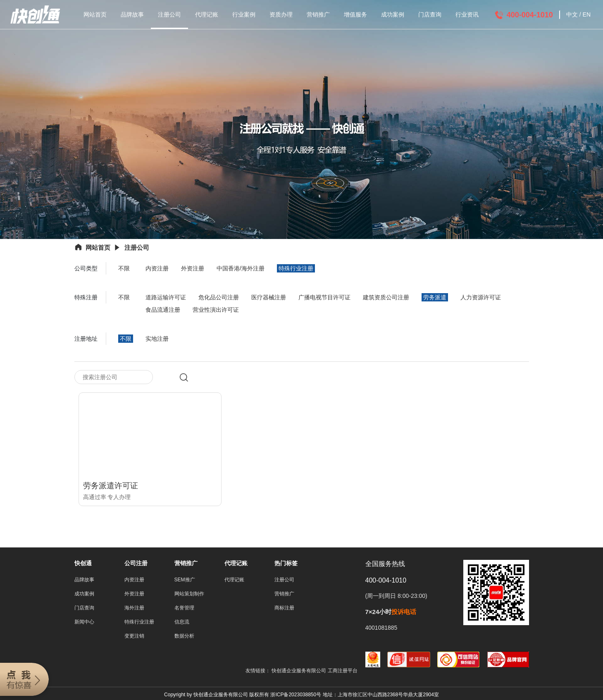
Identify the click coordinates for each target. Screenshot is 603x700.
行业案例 (244, 14)
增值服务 (355, 14)
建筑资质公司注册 (386, 297)
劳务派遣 (435, 297)
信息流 (182, 624)
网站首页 (95, 14)
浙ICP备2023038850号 (296, 696)
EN (587, 14)
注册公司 (169, 14)
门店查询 (430, 14)
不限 (124, 268)
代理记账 (207, 14)
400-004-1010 (530, 15)
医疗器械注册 (269, 297)
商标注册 (284, 609)
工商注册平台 (343, 672)
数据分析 (184, 638)
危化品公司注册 (219, 297)
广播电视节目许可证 (324, 297)
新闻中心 (84, 624)
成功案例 (393, 14)
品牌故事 (132, 14)
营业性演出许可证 (216, 310)
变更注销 (134, 638)
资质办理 (281, 14)
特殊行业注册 (296, 268)
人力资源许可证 (481, 297)
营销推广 (318, 14)
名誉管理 (184, 609)
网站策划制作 (189, 595)
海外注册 (134, 609)
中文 (572, 14)
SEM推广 (185, 581)
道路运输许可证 (166, 297)
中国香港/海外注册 (241, 268)
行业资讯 (467, 14)
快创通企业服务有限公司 (299, 672)
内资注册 (157, 268)
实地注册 (157, 339)
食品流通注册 (163, 310)
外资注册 (193, 268)
